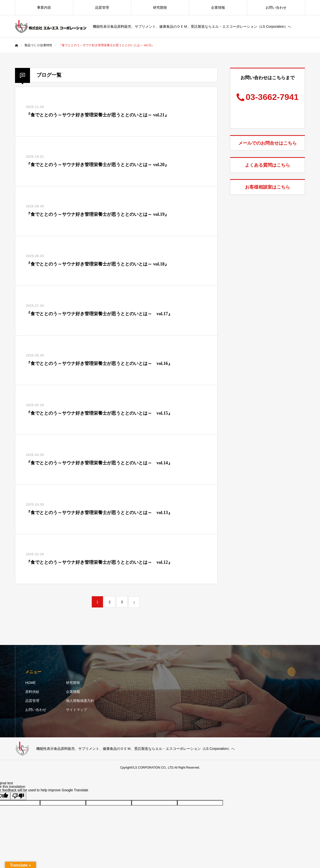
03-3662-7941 (272, 97)
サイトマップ (76, 710)
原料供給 (32, 692)
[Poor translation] (18, 796)
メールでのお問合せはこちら (267, 143)
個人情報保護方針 (80, 701)
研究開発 (160, 7)
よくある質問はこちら (267, 165)
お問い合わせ (276, 7)
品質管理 (102, 7)
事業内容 (44, 7)
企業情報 (218, 7)
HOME (30, 683)
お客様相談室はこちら (267, 187)
